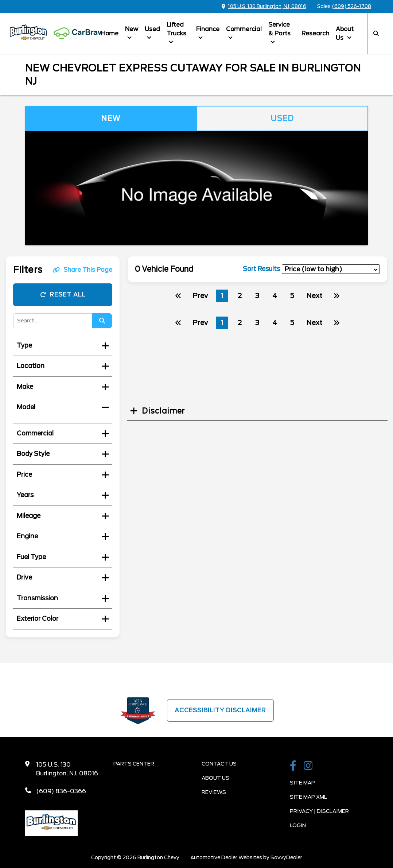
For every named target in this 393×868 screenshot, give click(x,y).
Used (152, 29)
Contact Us (219, 764)
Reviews (214, 792)
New (132, 29)
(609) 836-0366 (61, 791)
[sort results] (331, 269)
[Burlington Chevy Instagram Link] (308, 766)
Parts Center (134, 764)
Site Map (302, 783)
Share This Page (82, 270)
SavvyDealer (286, 857)
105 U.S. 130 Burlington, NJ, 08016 (264, 6)
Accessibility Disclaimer (220, 710)
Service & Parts (279, 29)
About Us (345, 33)
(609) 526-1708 (351, 6)
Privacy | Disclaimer (319, 811)
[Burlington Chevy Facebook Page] (293, 766)
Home (110, 33)
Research (315, 33)
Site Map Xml (308, 797)
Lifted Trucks (176, 29)
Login (298, 825)
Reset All (63, 294)
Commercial (244, 29)
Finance (208, 29)
